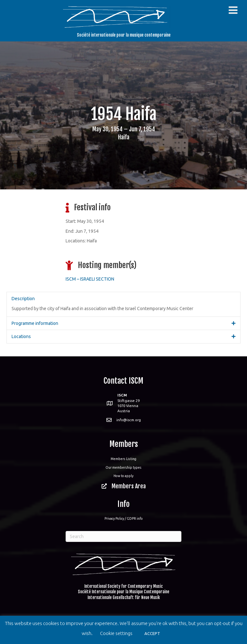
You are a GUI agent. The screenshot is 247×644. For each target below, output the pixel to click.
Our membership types (123, 467)
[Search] (123, 536)
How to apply (123, 476)
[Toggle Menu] (233, 10)
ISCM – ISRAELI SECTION (90, 279)
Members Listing (123, 459)
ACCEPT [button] (152, 633)
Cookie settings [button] (116, 633)
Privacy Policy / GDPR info (124, 518)
